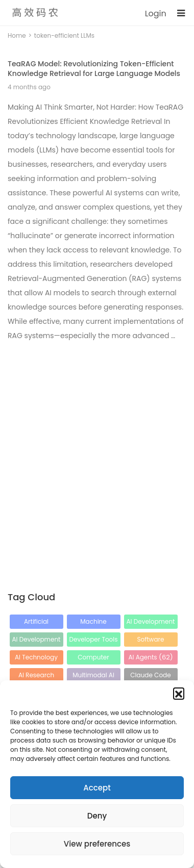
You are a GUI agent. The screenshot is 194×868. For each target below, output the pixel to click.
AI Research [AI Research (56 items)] (36, 676)
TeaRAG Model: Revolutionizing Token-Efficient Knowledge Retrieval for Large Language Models (94, 69)
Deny (97, 816)
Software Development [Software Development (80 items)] (151, 641)
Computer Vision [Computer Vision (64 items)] (93, 659)
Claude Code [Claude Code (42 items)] (150, 676)
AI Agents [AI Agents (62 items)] (150, 657)
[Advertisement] (97, 448)
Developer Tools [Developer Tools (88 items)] (93, 641)
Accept (97, 788)
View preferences (97, 844)
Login (156, 14)
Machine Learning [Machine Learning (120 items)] (94, 623)
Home (17, 35)
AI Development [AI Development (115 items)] (151, 623)
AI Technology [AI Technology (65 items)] (36, 659)
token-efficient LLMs (64, 35)
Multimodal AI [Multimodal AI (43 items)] (93, 676)
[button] (179, 693)
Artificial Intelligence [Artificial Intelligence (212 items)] (36, 623)
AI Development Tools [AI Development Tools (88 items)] (37, 641)
